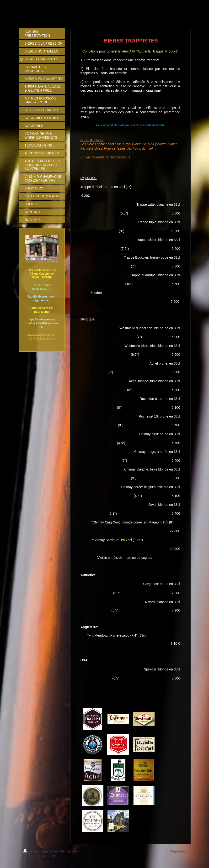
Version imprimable (41, 851)
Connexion (178, 851)
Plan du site (68, 851)
